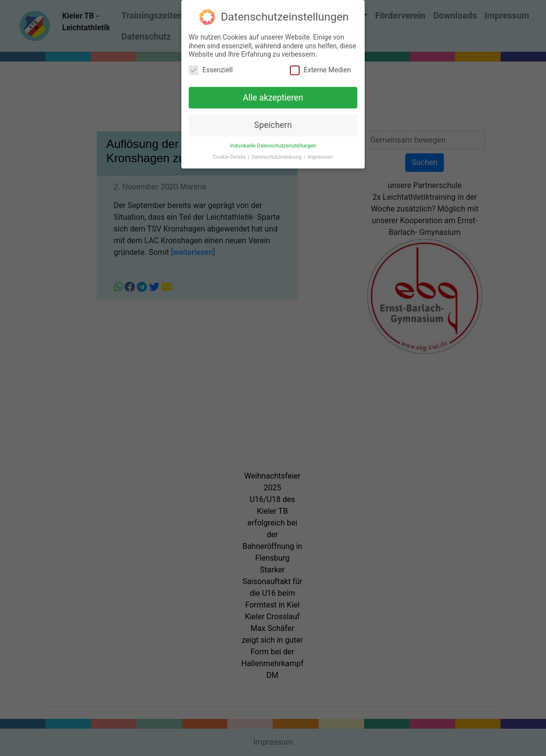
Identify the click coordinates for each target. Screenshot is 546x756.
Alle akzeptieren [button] (273, 97)
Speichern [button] (273, 124)
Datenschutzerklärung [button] (277, 156)
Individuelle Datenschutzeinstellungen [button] (273, 145)
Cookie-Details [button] (230, 156)
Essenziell (211, 69)
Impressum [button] (320, 156)
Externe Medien (320, 69)
